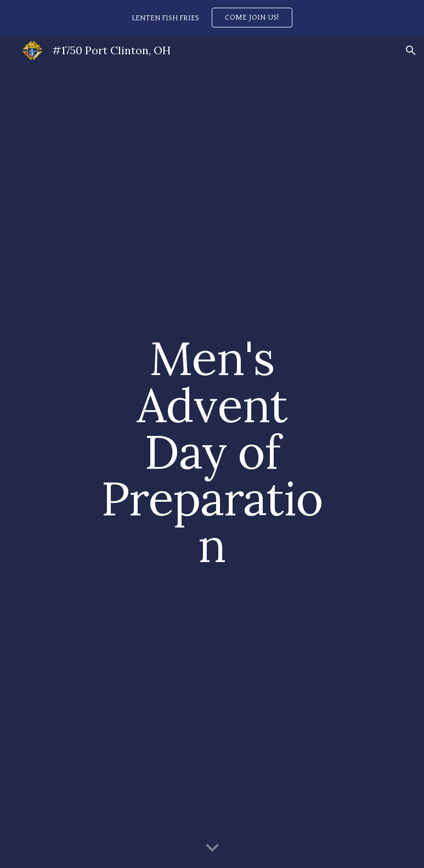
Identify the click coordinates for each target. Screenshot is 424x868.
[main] (212, 452)
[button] (411, 50)
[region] (212, 18)
